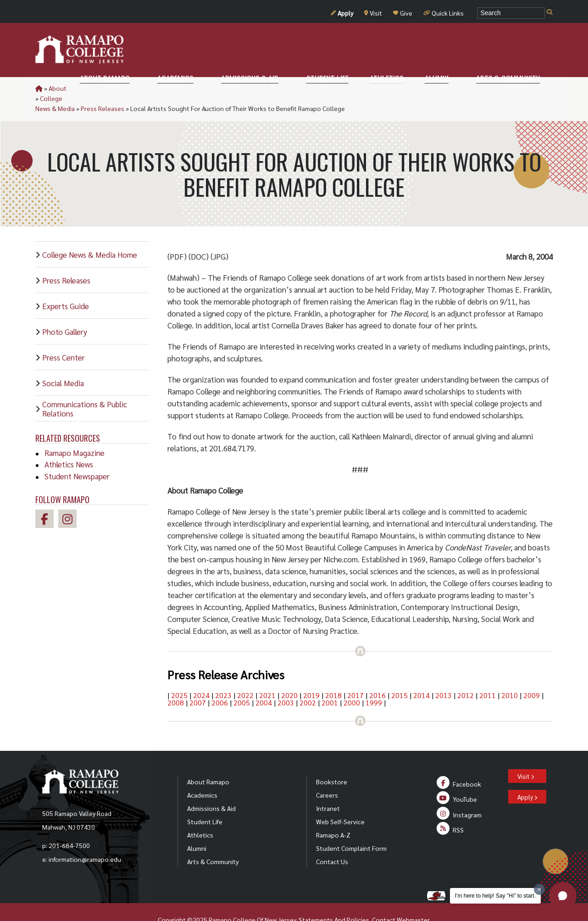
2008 (176, 682)
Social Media (63, 363)
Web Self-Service (340, 801)
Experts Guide (66, 286)
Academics (202, 775)
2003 (286, 682)
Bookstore (332, 761)
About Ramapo (208, 761)
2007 (198, 682)
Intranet (328, 788)
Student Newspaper (77, 456)
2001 (330, 682)
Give (403, 13)
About (58, 88)
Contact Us (332, 841)
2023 (223, 675)
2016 (377, 675)
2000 (352, 682)
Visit (373, 13)
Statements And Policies (334, 899)
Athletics (200, 815)
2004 (264, 682)
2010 (510, 675)
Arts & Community (213, 841)
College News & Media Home (90, 234)
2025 (179, 675)
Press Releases (164, 88)
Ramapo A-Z (333, 815)
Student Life (205, 801)
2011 (488, 675)
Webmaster (413, 899)
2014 (422, 675)
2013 (444, 675)
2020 (289, 675)
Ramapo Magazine (75, 433)
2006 (220, 682)
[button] (563, 896)
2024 (201, 675)
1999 (374, 682)
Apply (342, 13)
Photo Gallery (65, 311)
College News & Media (104, 88)
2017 (355, 675)
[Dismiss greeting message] (539, 889)
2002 (308, 682)
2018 (333, 675)
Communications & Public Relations (85, 388)
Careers (327, 775)
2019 (311, 675)
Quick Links (444, 13)
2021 (267, 675)
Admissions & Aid (211, 788)
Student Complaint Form (351, 828)
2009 (532, 675)
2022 (245, 675)
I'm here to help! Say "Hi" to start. (495, 896)
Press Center (64, 337)
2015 (399, 675)
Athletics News (69, 444)
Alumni (197, 828)
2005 (242, 682)
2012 (466, 675)
